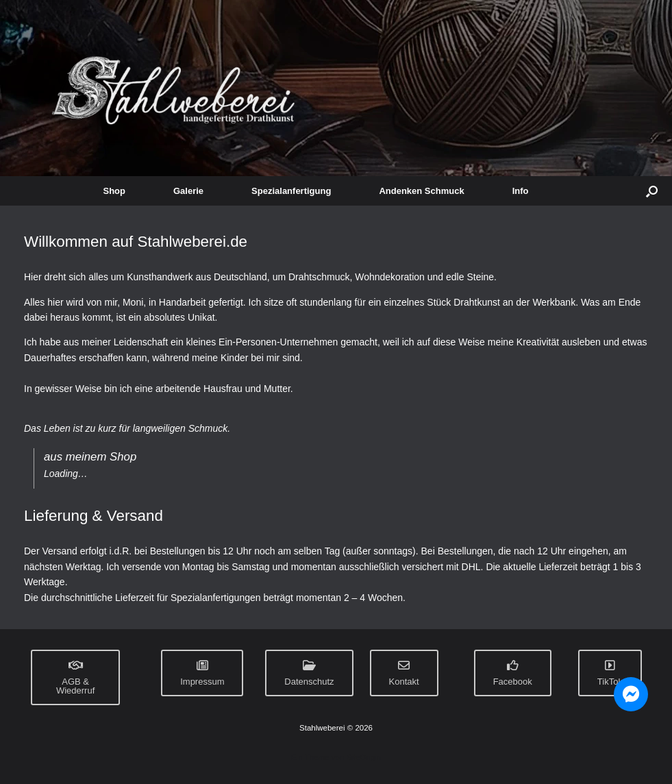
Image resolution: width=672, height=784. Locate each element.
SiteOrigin (363, 757)
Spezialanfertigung (291, 191)
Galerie (188, 191)
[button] (652, 191)
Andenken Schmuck (421, 191)
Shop (115, 191)
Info (521, 191)
